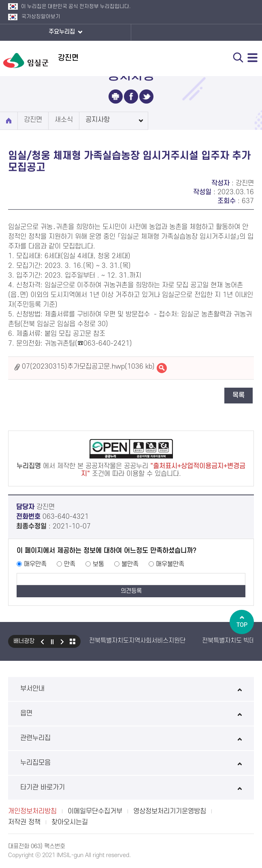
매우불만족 (170, 564)
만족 (70, 564)
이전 (42, 641)
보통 (98, 564)
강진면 (33, 120)
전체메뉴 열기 (253, 57)
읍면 (131, 713)
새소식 (64, 120)
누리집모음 (131, 763)
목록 (239, 395)
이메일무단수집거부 (95, 811)
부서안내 (131, 689)
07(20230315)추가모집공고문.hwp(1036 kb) (88, 367)
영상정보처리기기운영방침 (170, 811)
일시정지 (52, 641)
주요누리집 (65, 32)
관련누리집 (131, 738)
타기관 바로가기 (131, 787)
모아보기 (72, 641)
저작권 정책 (24, 822)
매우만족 (35, 564)
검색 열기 (238, 57)
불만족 (130, 564)
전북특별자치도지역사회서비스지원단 (137, 641)
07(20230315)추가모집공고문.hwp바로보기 (162, 368)
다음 (62, 641)
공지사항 (98, 120)
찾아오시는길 (70, 822)
